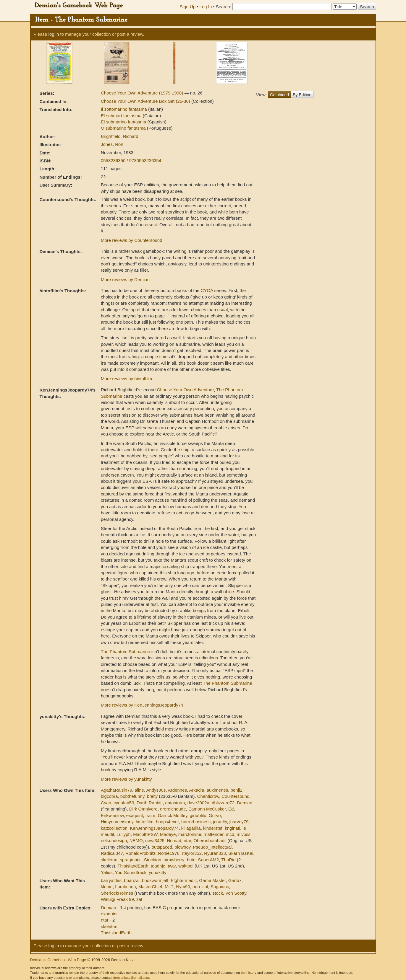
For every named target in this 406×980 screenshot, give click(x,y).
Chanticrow (208, 796)
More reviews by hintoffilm (126, 379)
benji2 (237, 790)
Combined (279, 95)
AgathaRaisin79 (117, 790)
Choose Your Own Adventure (186, 390)
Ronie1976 (169, 853)
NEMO (136, 840)
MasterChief (150, 887)
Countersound (235, 796)
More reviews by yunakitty (126, 779)
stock (218, 893)
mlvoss (244, 834)
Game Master (212, 880)
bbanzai (132, 880)
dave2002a (198, 803)
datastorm (175, 803)
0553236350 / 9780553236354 (131, 160)
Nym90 (183, 887)
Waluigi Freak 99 (117, 899)
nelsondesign (114, 840)
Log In (206, 7)
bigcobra (109, 796)
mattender (214, 834)
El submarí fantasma (122, 116)
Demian (245, 803)
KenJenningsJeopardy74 (154, 828)
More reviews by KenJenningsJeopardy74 (142, 705)
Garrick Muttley (173, 815)
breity (152, 796)
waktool (186, 866)
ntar (187, 840)
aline (139, 790)
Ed (231, 809)
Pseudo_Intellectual (212, 847)
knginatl (232, 828)
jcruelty (220, 822)
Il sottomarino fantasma (124, 109)
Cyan (106, 803)
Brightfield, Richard (120, 136)
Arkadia (197, 790)
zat (139, 899)
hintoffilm (145, 822)
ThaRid (228, 860)
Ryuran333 (215, 853)
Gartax (235, 880)
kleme (107, 887)
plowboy (182, 847)
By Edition (302, 95)
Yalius (107, 872)
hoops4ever (167, 822)
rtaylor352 (192, 853)
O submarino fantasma (124, 128)
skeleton (109, 860)
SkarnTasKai (241, 853)
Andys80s (156, 790)
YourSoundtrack (131, 872)
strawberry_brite (180, 860)
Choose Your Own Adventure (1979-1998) (143, 93)
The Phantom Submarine (126, 652)
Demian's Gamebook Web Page (79, 6)
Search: (224, 7)
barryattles (111, 880)
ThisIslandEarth (133, 866)
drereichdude (173, 809)
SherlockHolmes (117, 893)
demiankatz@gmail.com (131, 978)
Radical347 (112, 853)
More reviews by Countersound (132, 240)
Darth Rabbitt (150, 803)
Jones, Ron (112, 144)
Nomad (174, 840)
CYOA (207, 290)
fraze (150, 815)
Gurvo (215, 815)
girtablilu (198, 815)
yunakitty (157, 872)
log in (54, 34)
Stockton (153, 860)
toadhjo (158, 866)
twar (172, 866)
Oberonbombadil (210, 840)
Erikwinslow (112, 815)
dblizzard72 (223, 803)
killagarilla (191, 828)
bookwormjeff (155, 880)
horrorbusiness (196, 822)
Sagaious (220, 887)
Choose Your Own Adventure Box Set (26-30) (146, 101)
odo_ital (200, 887)
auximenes (217, 790)
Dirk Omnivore (143, 809)
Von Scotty (236, 893)
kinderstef (213, 828)
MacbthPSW (145, 834)
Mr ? (169, 887)
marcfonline (190, 834)
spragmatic (131, 860)
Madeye (168, 834)
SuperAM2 (208, 860)
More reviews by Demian (125, 279)
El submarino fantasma (124, 122)
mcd (230, 834)
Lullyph (124, 834)
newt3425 (155, 840)
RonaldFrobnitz (140, 853)
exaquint (135, 815)
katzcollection (114, 828)
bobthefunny (132, 796)
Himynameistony (117, 822)
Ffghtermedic (184, 880)
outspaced (162, 847)
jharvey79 (239, 822)
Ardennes (177, 790)
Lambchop (125, 887)
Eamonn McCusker (207, 809)
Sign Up (188, 7)
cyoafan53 (124, 803)
